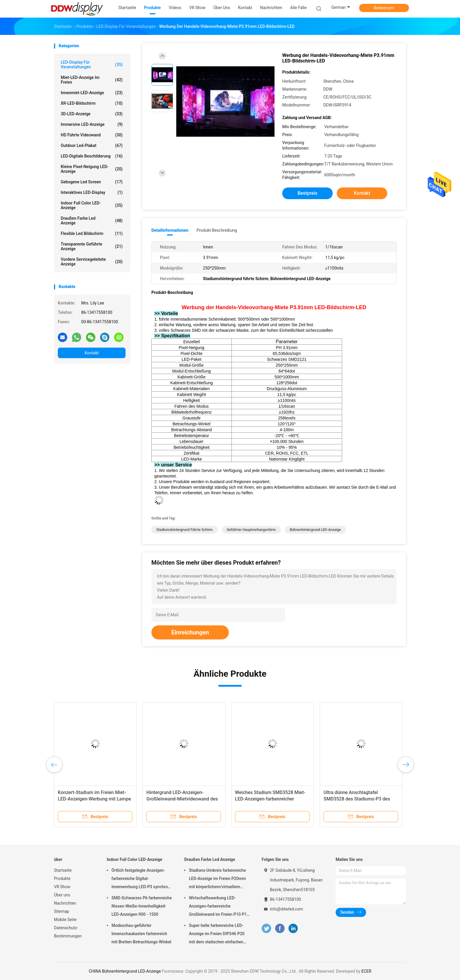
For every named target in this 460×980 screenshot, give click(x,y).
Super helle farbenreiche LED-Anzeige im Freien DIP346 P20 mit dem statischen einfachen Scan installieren (217, 935)
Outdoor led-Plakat (92, 145)
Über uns (62, 895)
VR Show (62, 887)
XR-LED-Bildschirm (92, 103)
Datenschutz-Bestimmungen (68, 932)
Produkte (62, 879)
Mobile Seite (65, 920)
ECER (366, 971)
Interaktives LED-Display (92, 192)
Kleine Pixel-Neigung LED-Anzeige (92, 169)
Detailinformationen (170, 230)
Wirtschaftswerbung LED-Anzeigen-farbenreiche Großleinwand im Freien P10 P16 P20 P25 (219, 907)
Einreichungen (190, 632)
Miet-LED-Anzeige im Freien (92, 80)
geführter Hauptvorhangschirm (251, 530)
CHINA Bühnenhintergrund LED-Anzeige (125, 971)
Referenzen (384, 8)
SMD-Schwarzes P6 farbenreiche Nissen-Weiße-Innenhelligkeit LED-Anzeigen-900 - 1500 (142, 906)
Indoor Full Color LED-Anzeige (92, 205)
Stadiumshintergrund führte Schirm (185, 530)
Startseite (63, 870)
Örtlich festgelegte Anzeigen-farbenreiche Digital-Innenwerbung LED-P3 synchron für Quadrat (141, 879)
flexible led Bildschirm (92, 233)
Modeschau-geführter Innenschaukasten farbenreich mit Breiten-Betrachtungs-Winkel (141, 934)
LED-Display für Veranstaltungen (92, 65)
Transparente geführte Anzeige (92, 246)
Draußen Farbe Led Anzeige (92, 221)
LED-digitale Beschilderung (92, 156)
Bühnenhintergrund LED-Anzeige (315, 530)
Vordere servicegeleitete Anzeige (92, 262)
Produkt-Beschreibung (217, 230)
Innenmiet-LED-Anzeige (92, 93)
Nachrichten (65, 903)
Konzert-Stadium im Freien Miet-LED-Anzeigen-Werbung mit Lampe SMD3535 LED (94, 799)
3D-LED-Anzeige (92, 114)
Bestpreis (307, 193)
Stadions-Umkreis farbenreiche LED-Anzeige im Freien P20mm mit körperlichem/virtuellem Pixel (217, 879)
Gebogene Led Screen (92, 182)
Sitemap (61, 911)
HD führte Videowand (92, 135)
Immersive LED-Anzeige (92, 124)
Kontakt (92, 353)
